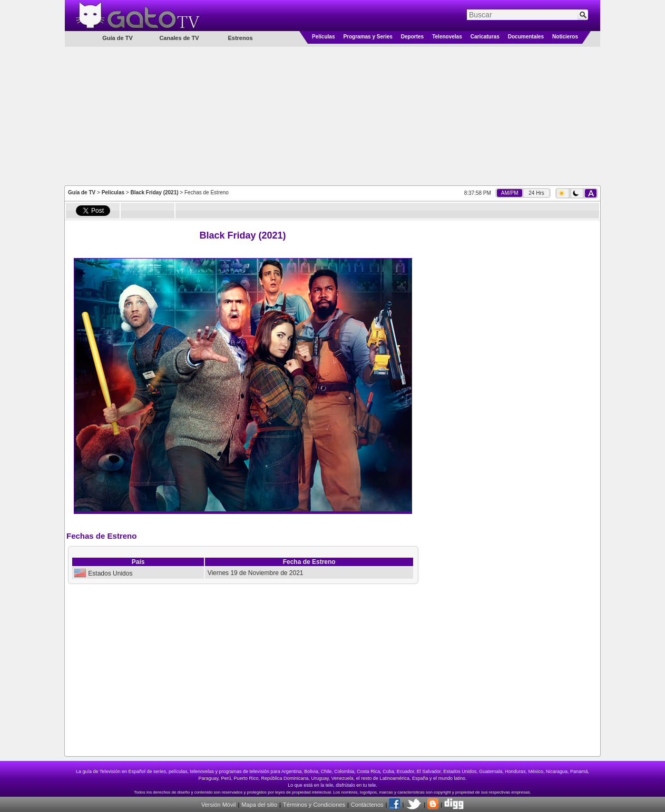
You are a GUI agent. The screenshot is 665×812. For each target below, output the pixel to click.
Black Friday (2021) (154, 192)
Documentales (526, 37)
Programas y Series (368, 37)
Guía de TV (82, 192)
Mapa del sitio (259, 805)
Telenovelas (447, 37)
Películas (323, 37)
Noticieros (565, 37)
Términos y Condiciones (314, 805)
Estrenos (240, 38)
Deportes (412, 37)
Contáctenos (367, 805)
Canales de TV (179, 38)
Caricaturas (485, 37)
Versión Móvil (218, 805)
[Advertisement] (332, 115)
